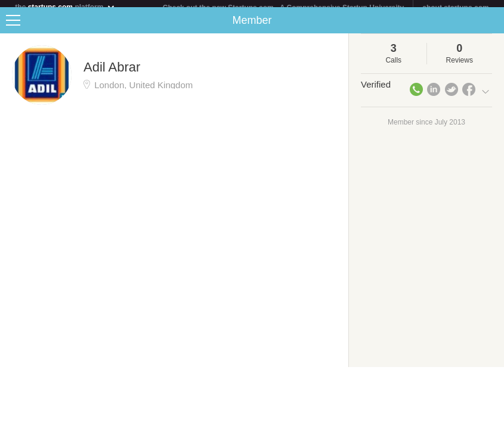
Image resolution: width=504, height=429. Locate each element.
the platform (65, 7)
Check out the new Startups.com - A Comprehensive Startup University (284, 8)
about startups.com (455, 8)
